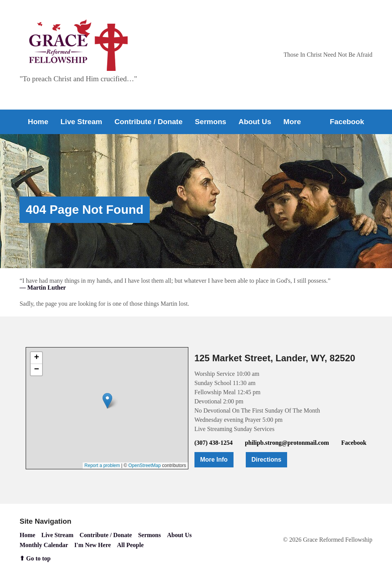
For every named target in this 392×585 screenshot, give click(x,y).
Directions (266, 460)
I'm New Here (93, 545)
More (292, 122)
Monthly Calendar (44, 545)
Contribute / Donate (149, 122)
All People (131, 545)
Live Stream (81, 122)
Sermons (211, 122)
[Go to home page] (78, 45)
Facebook (347, 122)
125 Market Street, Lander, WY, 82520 (275, 358)
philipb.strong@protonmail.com (287, 443)
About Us (255, 122)
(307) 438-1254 (214, 443)
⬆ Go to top (35, 558)
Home (38, 122)
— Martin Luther (43, 288)
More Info (214, 460)
